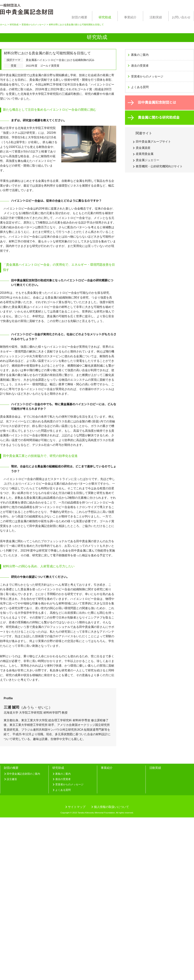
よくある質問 (140, 87)
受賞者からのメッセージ (34, 25)
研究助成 (105, 17)
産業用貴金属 (145, 154)
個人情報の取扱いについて (111, 969)
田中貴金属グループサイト (153, 141)
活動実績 (156, 17)
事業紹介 (130, 17)
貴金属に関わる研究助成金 (159, 118)
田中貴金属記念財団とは (157, 102)
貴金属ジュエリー (147, 160)
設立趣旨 (12, 941)
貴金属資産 (143, 148)
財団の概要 (80, 17)
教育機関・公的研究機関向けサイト (159, 166)
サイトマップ (77, 969)
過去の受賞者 (140, 66)
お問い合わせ (181, 17)
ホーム (3, 25)
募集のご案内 (140, 55)
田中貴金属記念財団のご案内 (23, 935)
